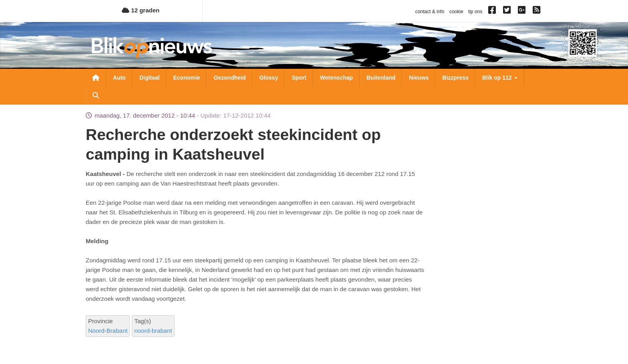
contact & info (430, 12)
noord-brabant (153, 331)
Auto (119, 78)
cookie (456, 12)
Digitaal (150, 78)
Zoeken (96, 95)
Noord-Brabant (108, 331)
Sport (299, 78)
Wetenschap (336, 78)
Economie (186, 78)
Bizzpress (455, 78)
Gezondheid (229, 78)
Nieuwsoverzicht (96, 78)
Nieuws (419, 78)
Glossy (269, 78)
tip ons (475, 12)
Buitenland (381, 78)
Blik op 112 (500, 78)
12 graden (141, 10)
